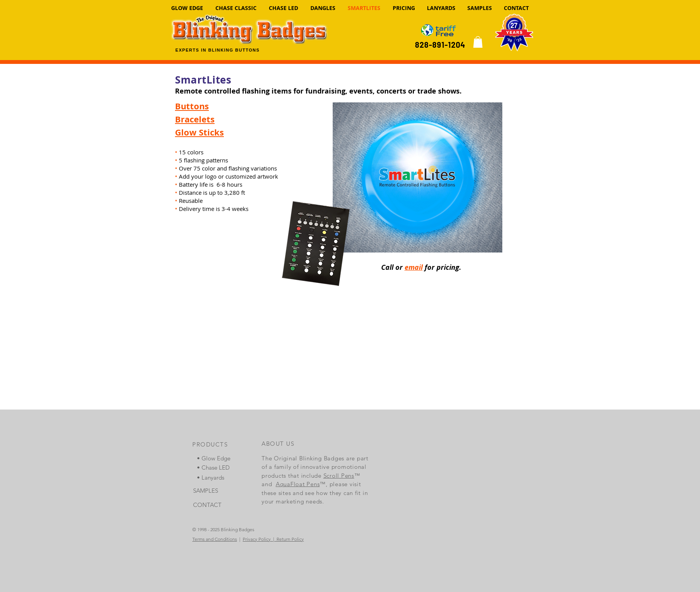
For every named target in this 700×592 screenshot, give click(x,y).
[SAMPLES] (213, 491)
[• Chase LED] (217, 467)
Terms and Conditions (215, 539)
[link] (478, 42)
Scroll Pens (339, 476)
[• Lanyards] (217, 477)
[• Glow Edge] (217, 458)
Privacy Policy (257, 539)
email (414, 267)
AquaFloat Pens (298, 484)
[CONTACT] (213, 505)
